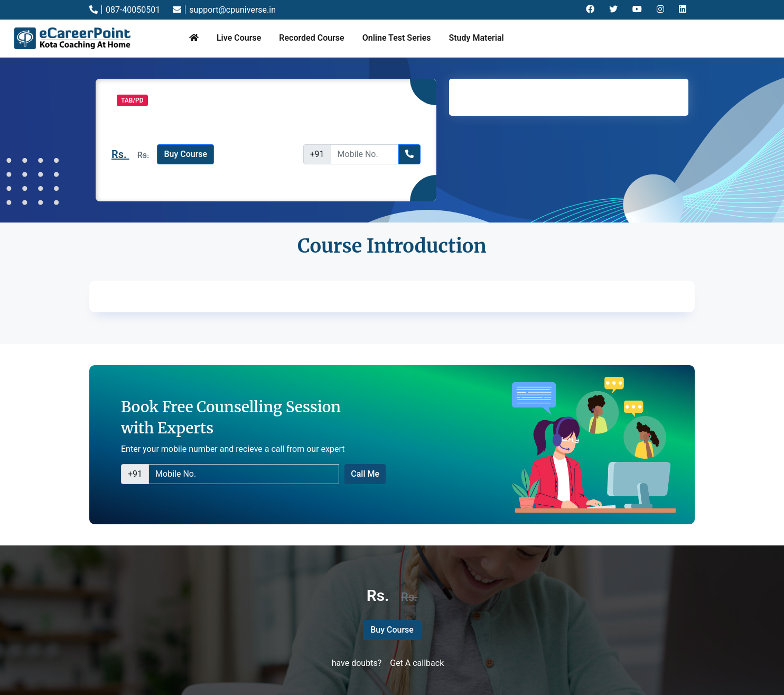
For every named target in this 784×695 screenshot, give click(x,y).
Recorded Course (311, 38)
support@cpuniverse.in (224, 10)
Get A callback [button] (417, 663)
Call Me (365, 474)
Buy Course (185, 154)
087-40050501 (125, 10)
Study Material (476, 38)
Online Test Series (397, 38)
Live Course (239, 38)
